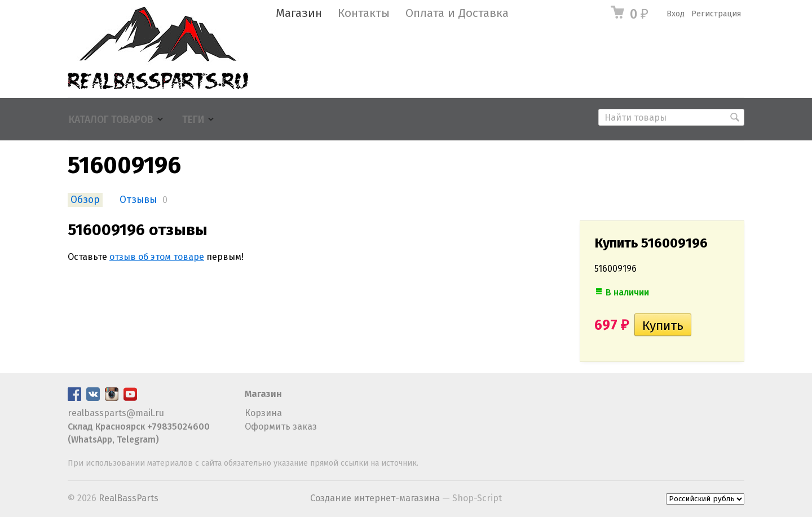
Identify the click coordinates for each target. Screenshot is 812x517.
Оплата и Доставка (457, 13)
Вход (676, 14)
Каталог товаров (111, 120)
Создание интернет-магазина (375, 498)
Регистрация (716, 14)
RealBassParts (129, 498)
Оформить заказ (281, 427)
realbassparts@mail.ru (116, 413)
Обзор (85, 200)
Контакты (364, 13)
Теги (193, 120)
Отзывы (138, 200)
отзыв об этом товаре (157, 257)
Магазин (299, 13)
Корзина (263, 413)
